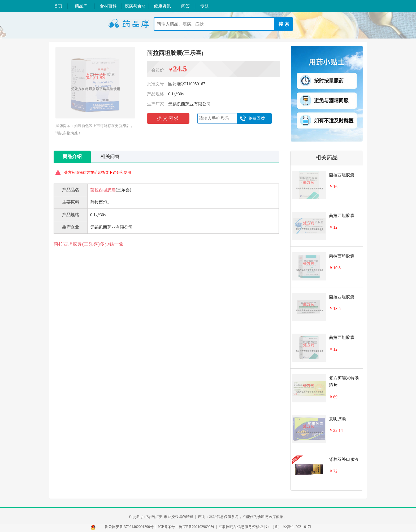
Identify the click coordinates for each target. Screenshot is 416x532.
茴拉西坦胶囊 (103, 190)
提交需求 (168, 118)
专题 (205, 6)
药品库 (81, 6)
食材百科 (108, 6)
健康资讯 (162, 6)
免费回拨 (252, 118)
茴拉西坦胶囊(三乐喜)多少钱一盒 (89, 244)
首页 (58, 6)
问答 (185, 6)
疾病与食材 (135, 6)
